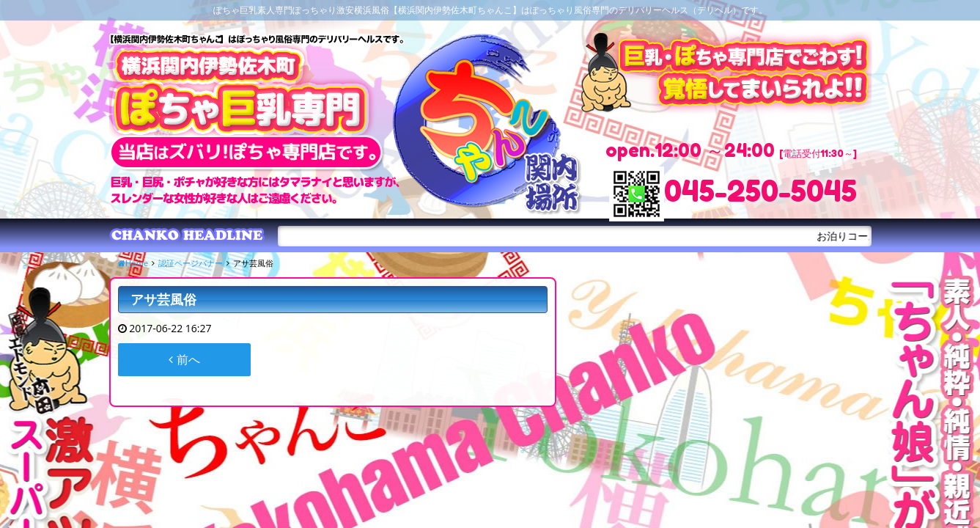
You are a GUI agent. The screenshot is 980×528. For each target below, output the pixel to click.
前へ (184, 359)
